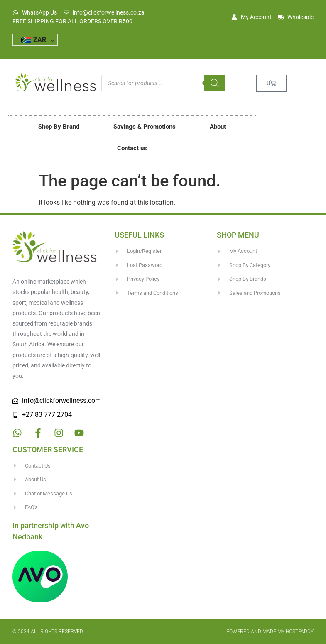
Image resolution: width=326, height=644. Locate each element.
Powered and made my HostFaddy (270, 632)
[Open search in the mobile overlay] (163, 83)
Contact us (132, 148)
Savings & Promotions (145, 127)
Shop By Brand (59, 127)
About (218, 127)
